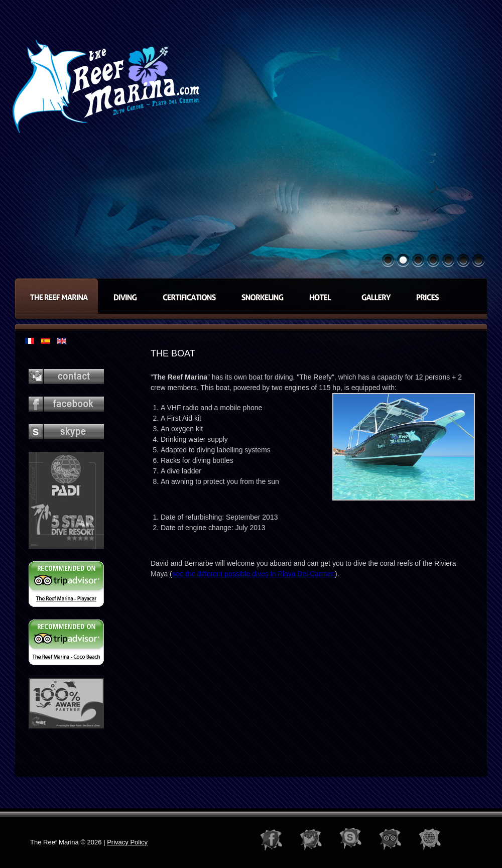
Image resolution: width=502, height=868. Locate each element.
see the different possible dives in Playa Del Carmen (254, 574)
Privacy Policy (127, 842)
